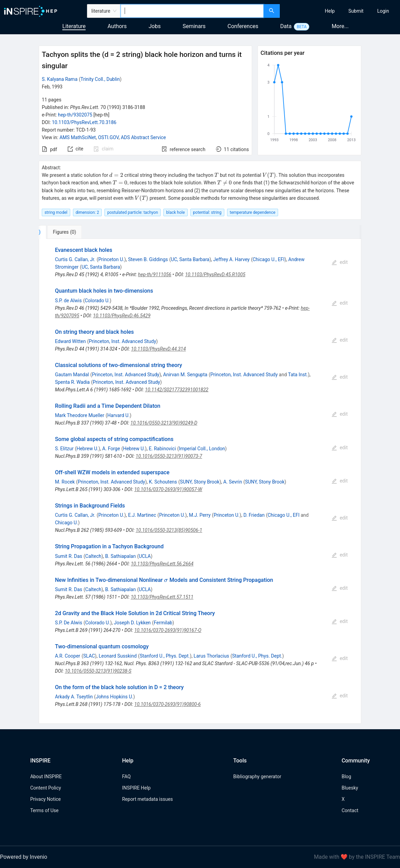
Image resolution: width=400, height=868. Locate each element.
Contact (350, 810)
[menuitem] (330, 11)
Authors (117, 26)
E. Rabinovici (162, 449)
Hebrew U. (87, 449)
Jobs (155, 26)
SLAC (89, 656)
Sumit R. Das (68, 556)
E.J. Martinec (142, 515)
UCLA (145, 556)
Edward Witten (70, 341)
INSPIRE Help (136, 788)
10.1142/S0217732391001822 (177, 390)
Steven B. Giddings (148, 259)
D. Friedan (254, 515)
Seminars (194, 26)
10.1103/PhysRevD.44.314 (159, 349)
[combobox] (192, 11)
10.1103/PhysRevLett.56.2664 (162, 564)
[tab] (61, 232)
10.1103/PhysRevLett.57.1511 (162, 597)
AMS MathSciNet (78, 137)
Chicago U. (66, 523)
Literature (74, 26)
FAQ (126, 777)
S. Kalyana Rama (60, 79)
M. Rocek (65, 482)
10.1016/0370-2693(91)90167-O (168, 630)
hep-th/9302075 (75, 115)
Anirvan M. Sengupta (185, 375)
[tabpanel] (200, 481)
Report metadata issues (147, 799)
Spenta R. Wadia (72, 382)
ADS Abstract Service (143, 137)
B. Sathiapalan (120, 556)
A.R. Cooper (67, 656)
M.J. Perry (200, 515)
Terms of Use (44, 810)
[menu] (341, 11)
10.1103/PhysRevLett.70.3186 (84, 122)
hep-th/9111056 (155, 274)
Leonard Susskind (118, 656)
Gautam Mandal (72, 375)
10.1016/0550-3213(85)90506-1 (169, 530)
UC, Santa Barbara (190, 259)
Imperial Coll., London (202, 449)
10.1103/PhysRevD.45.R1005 (215, 274)
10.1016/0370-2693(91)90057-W (168, 489)
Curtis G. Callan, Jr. (75, 259)
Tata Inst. (298, 375)
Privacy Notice (45, 799)
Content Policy (46, 788)
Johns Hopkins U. (115, 697)
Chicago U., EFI (269, 259)
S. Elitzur (64, 449)
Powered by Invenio (24, 857)
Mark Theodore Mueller (79, 415)
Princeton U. (111, 259)
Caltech (93, 556)
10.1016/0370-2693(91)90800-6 (167, 704)
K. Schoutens (163, 482)
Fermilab (163, 623)
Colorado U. (97, 301)
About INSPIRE (46, 777)
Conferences (243, 26)
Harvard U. (118, 415)
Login (383, 11)
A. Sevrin (233, 482)
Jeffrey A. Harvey (232, 259)
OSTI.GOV (108, 137)
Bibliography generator (257, 777)
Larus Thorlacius (211, 656)
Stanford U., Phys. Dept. (165, 656)
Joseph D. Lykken (133, 623)
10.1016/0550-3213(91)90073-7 (169, 456)
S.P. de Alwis (68, 301)
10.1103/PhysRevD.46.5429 (122, 316)
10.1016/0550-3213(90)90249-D (164, 423)
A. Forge (111, 449)
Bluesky (350, 788)
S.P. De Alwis (68, 623)
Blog (346, 777)
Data (286, 26)
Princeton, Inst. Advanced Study (122, 341)
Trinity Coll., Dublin (100, 79)
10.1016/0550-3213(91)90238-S (98, 671)
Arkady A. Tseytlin (74, 697)
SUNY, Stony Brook (200, 482)
